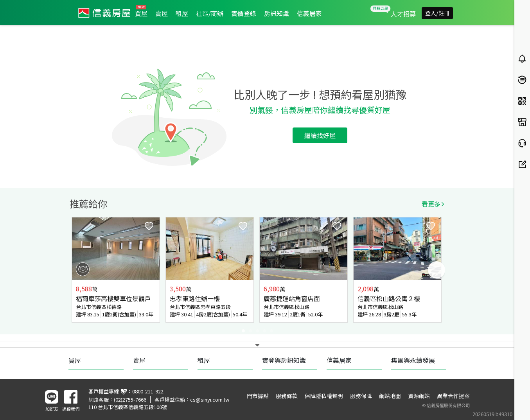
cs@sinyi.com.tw (210, 399)
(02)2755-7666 (130, 399)
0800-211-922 (148, 391)
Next (437, 270)
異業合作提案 (453, 396)
